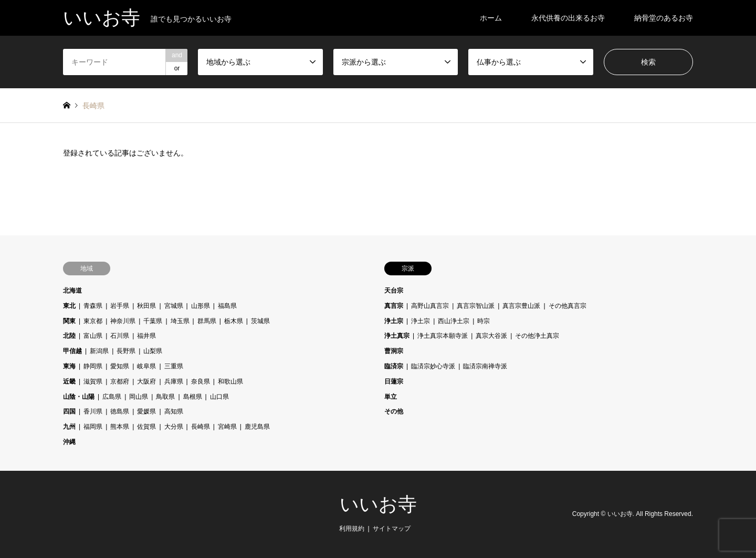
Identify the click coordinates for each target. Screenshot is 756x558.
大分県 (174, 427)
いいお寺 (378, 504)
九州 (69, 427)
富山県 (93, 336)
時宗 (484, 321)
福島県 (227, 306)
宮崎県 (227, 427)
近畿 (69, 381)
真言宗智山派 (476, 306)
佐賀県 (146, 427)
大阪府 (146, 381)
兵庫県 (174, 381)
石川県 (120, 336)
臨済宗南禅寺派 (485, 366)
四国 (69, 411)
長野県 (126, 351)
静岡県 (93, 366)
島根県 (193, 397)
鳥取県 (165, 397)
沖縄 (69, 442)
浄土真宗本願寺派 (443, 336)
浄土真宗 (397, 336)
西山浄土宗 (454, 321)
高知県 (174, 411)
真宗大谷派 (491, 336)
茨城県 (260, 321)
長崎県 (201, 427)
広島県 (112, 397)
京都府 (120, 381)
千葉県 (153, 321)
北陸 (69, 336)
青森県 (93, 306)
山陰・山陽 (79, 397)
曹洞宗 (394, 351)
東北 (69, 306)
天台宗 (394, 291)
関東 (69, 321)
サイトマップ (392, 529)
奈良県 (201, 381)
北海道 (72, 291)
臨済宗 (394, 366)
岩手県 (120, 306)
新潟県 (99, 351)
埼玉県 (180, 321)
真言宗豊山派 (521, 306)
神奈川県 (123, 321)
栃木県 (234, 321)
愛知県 (120, 366)
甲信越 (72, 351)
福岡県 (93, 427)
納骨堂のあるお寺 (664, 18)
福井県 (146, 336)
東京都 (93, 321)
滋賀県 (93, 381)
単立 (391, 397)
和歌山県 (230, 381)
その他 (394, 411)
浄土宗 (394, 321)
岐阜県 (146, 366)
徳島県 (120, 411)
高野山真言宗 (430, 306)
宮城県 (174, 306)
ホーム (491, 18)
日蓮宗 (394, 381)
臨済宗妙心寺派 (433, 366)
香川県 (93, 411)
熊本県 (120, 427)
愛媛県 (146, 411)
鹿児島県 (257, 427)
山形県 (201, 306)
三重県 (174, 366)
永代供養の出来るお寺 (568, 18)
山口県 (219, 397)
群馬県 (207, 321)
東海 (69, 366)
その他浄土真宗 (537, 336)
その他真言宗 (568, 306)
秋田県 (146, 306)
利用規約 (352, 529)
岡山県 (139, 397)
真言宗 (394, 306)
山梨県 (153, 351)
